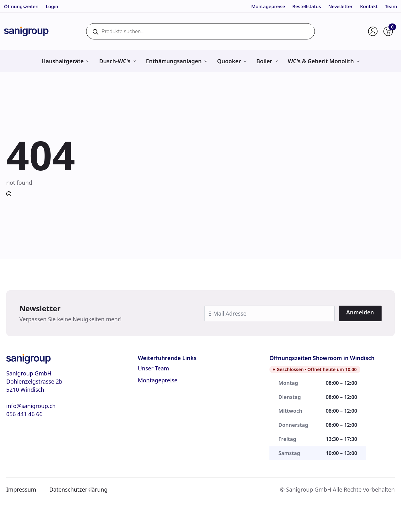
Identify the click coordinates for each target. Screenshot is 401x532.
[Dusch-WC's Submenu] (134, 61)
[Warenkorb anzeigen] (388, 31)
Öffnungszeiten (21, 6)
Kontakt (369, 6)
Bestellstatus (307, 6)
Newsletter (341, 6)
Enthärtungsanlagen (174, 61)
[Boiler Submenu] (276, 61)
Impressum (21, 489)
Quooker (229, 61)
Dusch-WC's (115, 61)
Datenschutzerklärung (78, 489)
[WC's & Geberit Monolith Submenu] (358, 61)
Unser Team (154, 368)
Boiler (264, 61)
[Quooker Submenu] (245, 61)
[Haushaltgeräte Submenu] (88, 61)
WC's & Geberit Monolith (321, 61)
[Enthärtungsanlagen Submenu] (206, 61)
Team (391, 6)
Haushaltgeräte (62, 61)
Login (52, 6)
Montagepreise (268, 6)
